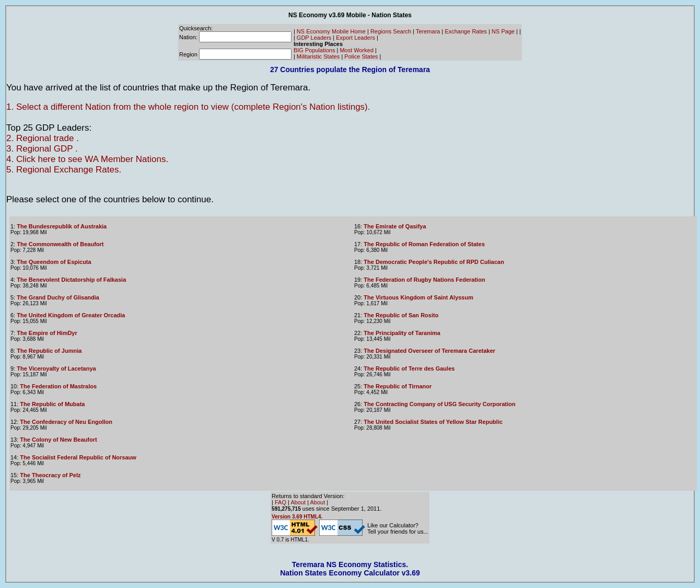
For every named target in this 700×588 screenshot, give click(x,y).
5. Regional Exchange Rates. (64, 170)
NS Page (503, 31)
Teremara (428, 31)
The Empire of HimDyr (47, 333)
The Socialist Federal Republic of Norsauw (78, 457)
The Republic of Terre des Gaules (409, 368)
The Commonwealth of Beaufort (60, 244)
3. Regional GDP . (42, 149)
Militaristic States (318, 56)
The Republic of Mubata (52, 404)
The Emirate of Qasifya (395, 226)
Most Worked (357, 50)
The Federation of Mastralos (58, 386)
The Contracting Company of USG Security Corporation (439, 404)
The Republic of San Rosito (401, 315)
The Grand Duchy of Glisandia (58, 297)
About (298, 502)
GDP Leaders (314, 38)
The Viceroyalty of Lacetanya (56, 368)
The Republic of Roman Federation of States (424, 244)
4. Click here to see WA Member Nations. (87, 159)
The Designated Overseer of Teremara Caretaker (429, 351)
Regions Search (391, 31)
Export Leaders (355, 38)
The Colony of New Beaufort (58, 440)
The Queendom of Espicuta (54, 262)
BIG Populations (314, 50)
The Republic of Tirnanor (398, 386)
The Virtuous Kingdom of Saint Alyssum (418, 297)
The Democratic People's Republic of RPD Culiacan (434, 262)
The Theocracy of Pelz (50, 475)
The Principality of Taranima (402, 333)
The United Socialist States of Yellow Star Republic (433, 422)
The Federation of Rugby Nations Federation (424, 280)
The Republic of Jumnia (49, 351)
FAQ (281, 502)
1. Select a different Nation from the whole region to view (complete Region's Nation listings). (188, 107)
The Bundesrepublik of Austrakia (62, 226)
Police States (361, 56)
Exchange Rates (466, 31)
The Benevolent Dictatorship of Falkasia (71, 280)
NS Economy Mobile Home (331, 31)
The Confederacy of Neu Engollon (66, 422)
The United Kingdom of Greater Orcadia (71, 315)
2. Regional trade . (43, 138)
